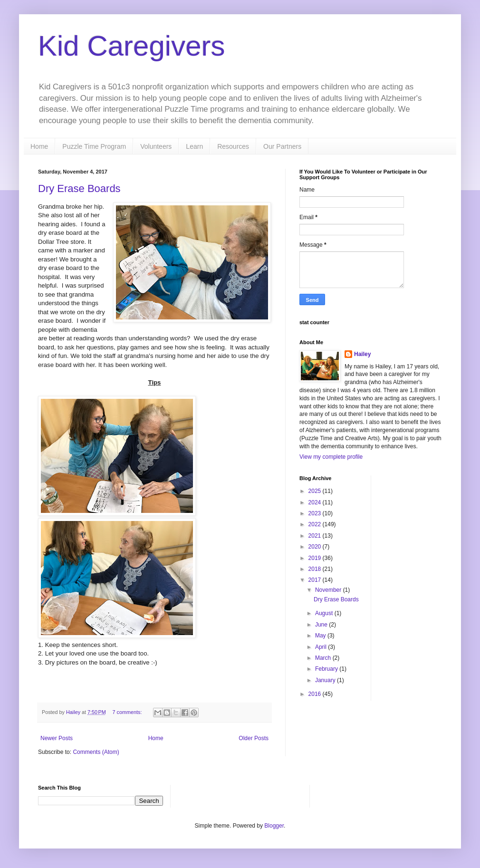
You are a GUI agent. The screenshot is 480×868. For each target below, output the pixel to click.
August (325, 613)
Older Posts (254, 738)
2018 (316, 569)
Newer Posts (57, 738)
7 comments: (128, 712)
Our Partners (282, 146)
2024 (316, 502)
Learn (194, 146)
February (327, 669)
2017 (316, 580)
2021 (316, 536)
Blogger (274, 826)
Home (39, 146)
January (326, 680)
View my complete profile (331, 457)
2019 (316, 558)
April (322, 647)
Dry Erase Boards (79, 188)
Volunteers (156, 146)
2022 (316, 524)
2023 (316, 513)
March (324, 658)
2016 (316, 694)
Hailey (362, 354)
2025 (316, 491)
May (321, 636)
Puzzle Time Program (94, 146)
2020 (316, 547)
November (329, 590)
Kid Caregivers (132, 46)
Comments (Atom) (96, 752)
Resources (233, 146)
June (322, 625)
